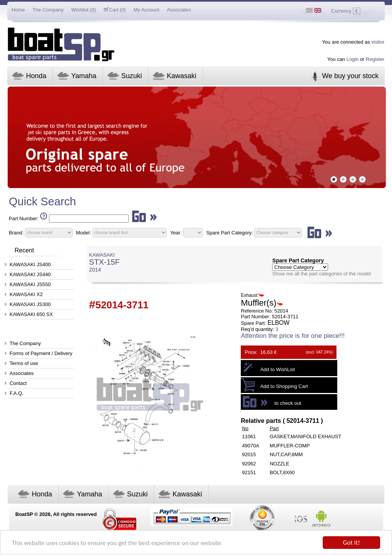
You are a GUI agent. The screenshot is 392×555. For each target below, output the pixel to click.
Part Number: (24, 219)
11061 (249, 436)
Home (18, 10)
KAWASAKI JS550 (30, 284)
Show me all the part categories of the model (321, 274)
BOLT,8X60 (282, 472)
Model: (84, 232)
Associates (179, 10)
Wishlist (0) (83, 10)
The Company (48, 10)
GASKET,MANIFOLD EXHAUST (305, 436)
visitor (378, 42)
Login (353, 59)
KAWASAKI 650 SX (31, 314)
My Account (146, 10)
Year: (176, 232)
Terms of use (24, 363)
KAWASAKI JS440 (30, 274)
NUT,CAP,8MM (286, 454)
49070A (251, 446)
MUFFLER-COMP (290, 446)
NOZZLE (279, 464)
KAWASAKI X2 (26, 294)
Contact (18, 383)
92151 (249, 472)
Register (375, 59)
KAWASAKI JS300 (30, 304)
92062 (249, 464)
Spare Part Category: (230, 232)
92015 (249, 454)
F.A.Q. (16, 393)
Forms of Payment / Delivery (41, 353)
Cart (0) (115, 10)
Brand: (16, 232)
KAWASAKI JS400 (30, 264)
